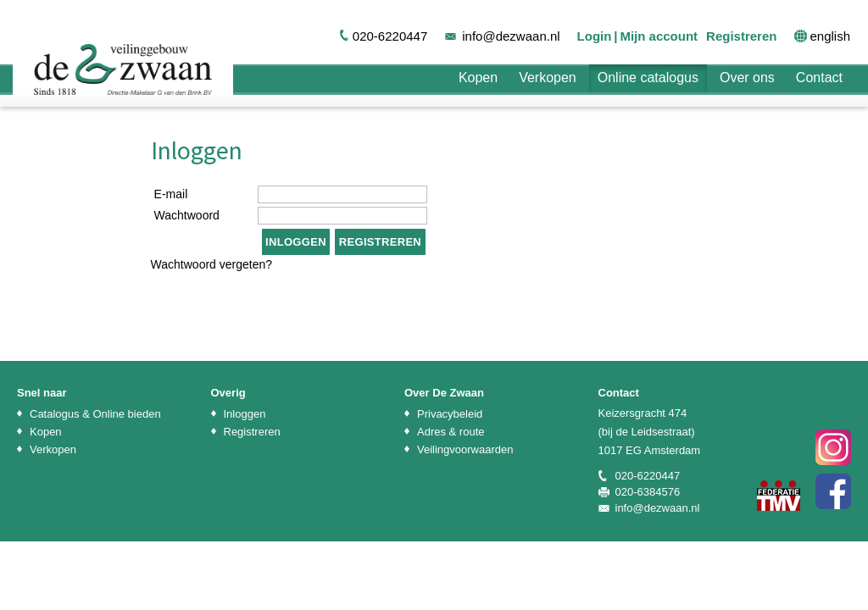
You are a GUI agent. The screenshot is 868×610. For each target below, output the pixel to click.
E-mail (171, 194)
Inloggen (245, 414)
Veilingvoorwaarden (465, 449)
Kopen (478, 78)
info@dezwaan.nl (511, 36)
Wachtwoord (187, 215)
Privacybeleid (450, 414)
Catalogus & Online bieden (95, 414)
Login (595, 36)
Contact (819, 78)
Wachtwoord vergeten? (211, 264)
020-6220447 (390, 36)
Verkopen (548, 78)
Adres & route (451, 432)
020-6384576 (648, 492)
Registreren (741, 36)
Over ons (747, 78)
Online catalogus (648, 78)
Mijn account (659, 36)
